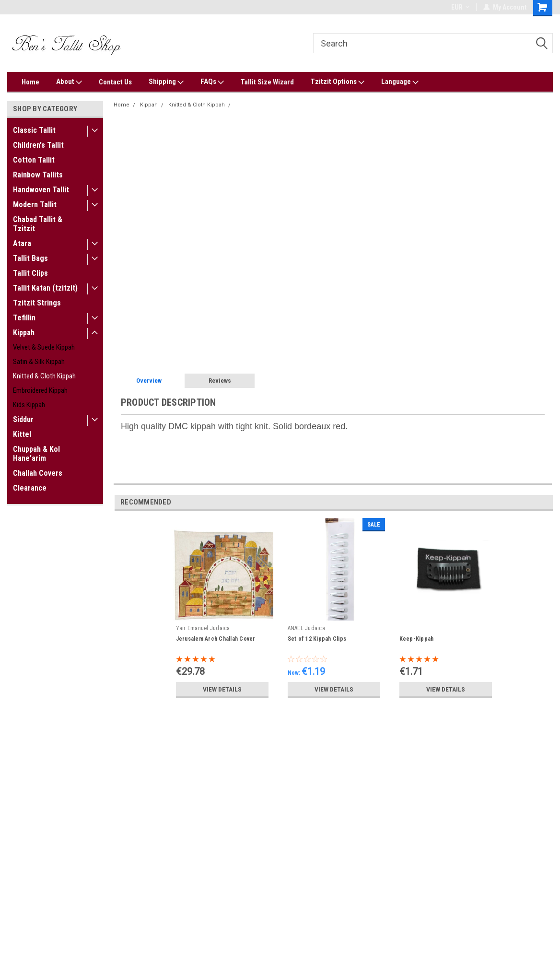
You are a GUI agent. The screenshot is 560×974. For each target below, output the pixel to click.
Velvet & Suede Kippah (44, 347)
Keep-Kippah (417, 639)
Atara (22, 243)
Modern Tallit (35, 205)
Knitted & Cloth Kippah (44, 376)
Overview (149, 381)
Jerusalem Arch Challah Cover (216, 639)
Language (400, 82)
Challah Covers (38, 473)
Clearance (30, 488)
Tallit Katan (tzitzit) (45, 288)
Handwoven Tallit (41, 190)
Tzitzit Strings (37, 303)
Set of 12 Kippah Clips (317, 639)
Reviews (220, 381)
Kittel (22, 434)
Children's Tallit (38, 145)
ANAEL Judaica (306, 628)
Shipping (166, 82)
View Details (222, 689)
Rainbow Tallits (38, 175)
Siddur (23, 419)
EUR (460, 7)
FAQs (212, 82)
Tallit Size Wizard (267, 82)
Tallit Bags (30, 258)
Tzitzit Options (338, 82)
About (69, 82)
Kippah (24, 333)
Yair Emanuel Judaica (203, 628)
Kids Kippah (29, 405)
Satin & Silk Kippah (39, 362)
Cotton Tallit (34, 160)
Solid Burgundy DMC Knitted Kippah (281, 105)
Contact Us (115, 82)
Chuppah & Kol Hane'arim (36, 454)
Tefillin (24, 318)
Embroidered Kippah (40, 390)
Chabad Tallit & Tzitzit (38, 224)
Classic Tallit (34, 130)
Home (30, 82)
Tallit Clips (30, 273)
